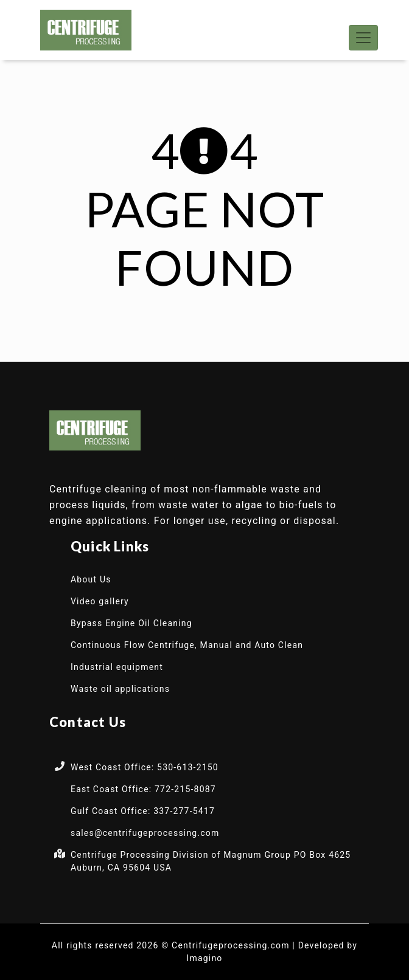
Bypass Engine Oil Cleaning (131, 623)
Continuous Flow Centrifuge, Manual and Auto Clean (187, 645)
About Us (91, 579)
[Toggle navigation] (363, 38)
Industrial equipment (117, 667)
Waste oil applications (120, 689)
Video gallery (100, 601)
